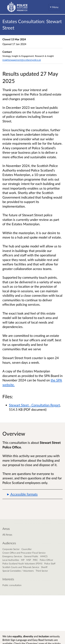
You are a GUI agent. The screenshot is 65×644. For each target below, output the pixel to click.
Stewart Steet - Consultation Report (34, 405)
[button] (32, 494)
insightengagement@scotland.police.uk (22, 60)
